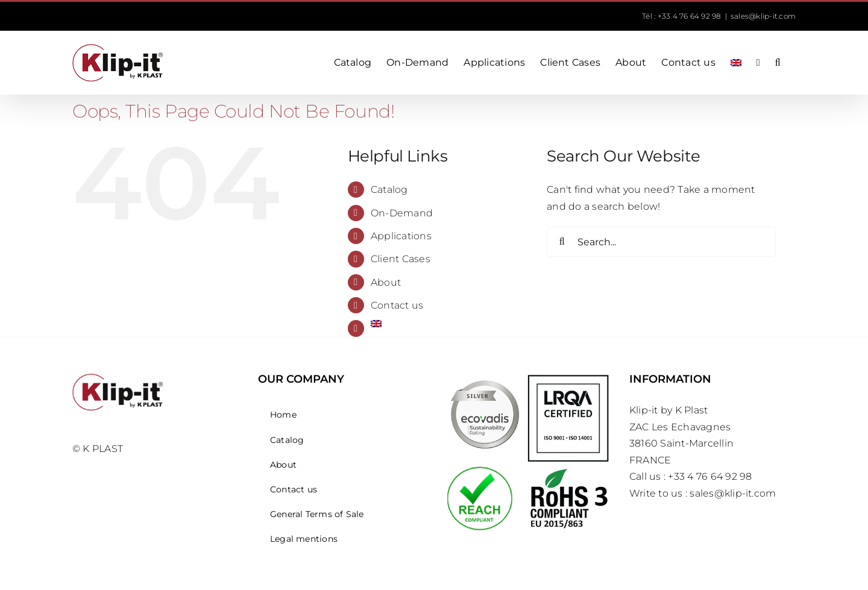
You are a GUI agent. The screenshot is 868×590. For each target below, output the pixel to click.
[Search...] (661, 242)
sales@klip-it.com (763, 16)
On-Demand (402, 213)
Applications (401, 236)
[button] (778, 63)
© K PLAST (98, 449)
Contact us (397, 305)
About (386, 282)
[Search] (562, 242)
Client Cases (401, 259)
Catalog (389, 190)
